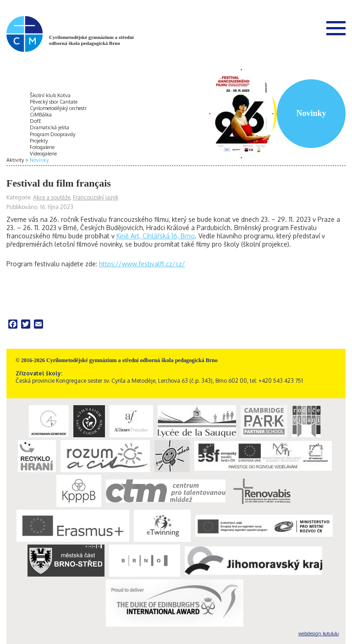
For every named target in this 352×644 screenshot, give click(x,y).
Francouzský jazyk (96, 197)
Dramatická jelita (49, 127)
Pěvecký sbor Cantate (54, 102)
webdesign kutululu (319, 633)
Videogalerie (43, 154)
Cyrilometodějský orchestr (58, 108)
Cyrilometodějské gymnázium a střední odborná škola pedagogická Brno (91, 40)
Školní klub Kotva (50, 95)
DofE (36, 121)
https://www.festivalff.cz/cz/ (142, 264)
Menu (336, 28)
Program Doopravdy (52, 134)
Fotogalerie (42, 147)
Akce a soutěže (52, 197)
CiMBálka (41, 115)
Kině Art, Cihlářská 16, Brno (156, 236)
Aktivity (15, 160)
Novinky (39, 160)
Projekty (39, 141)
